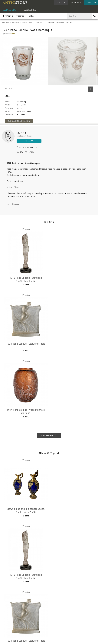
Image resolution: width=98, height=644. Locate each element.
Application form (10, 627)
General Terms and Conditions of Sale (55, 639)
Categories (26, 618)
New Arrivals (8, 16)
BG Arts (21, 133)
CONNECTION (91, 2)
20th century (40, 22)
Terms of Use (35, 639)
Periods (25, 624)
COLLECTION (29, 152)
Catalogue (16, 22)
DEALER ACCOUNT (9, 615)
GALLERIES (30, 10)
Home (72, 619)
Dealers (45, 618)
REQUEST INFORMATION (19, 121)
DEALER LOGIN (10, 621)
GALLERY (20, 152)
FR (72, 2)
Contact (73, 622)
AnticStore (5, 22)
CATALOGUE (9, 10)
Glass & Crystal (27, 22)
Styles (24, 621)
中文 (79, 2)
